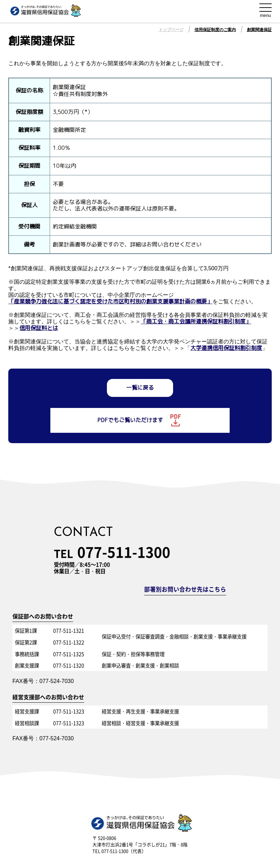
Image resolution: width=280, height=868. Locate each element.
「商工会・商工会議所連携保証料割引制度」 (196, 321)
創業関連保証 (259, 30)
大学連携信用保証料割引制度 (226, 348)
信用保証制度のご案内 (215, 30)
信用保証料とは (39, 328)
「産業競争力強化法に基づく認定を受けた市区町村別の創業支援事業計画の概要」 (110, 301)
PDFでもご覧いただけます (140, 420)
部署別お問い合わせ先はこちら (185, 590)
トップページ (171, 30)
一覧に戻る (140, 388)
